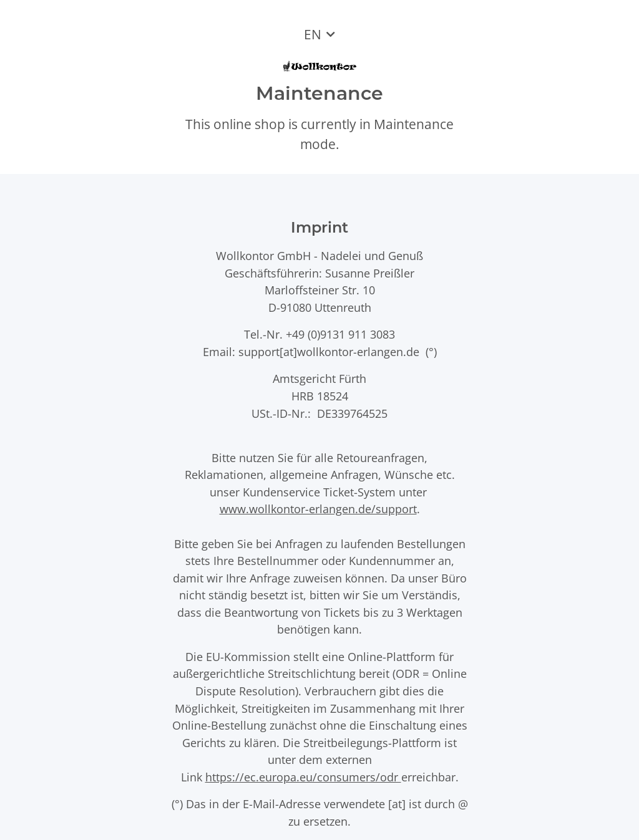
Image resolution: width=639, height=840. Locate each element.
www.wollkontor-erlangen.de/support (318, 509)
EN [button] (313, 34)
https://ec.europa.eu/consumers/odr (303, 777)
